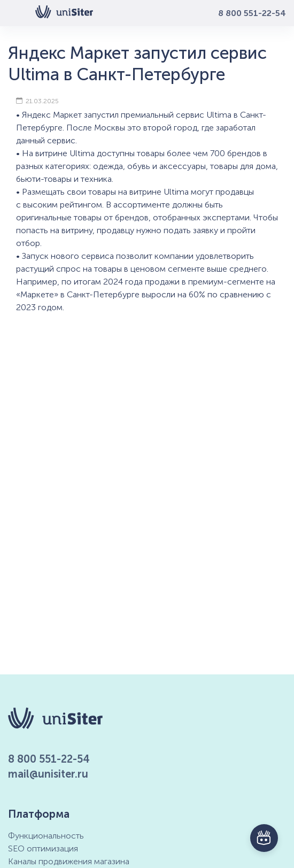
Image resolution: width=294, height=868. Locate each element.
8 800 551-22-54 (252, 13)
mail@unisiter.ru (48, 774)
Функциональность (46, 836)
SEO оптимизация (43, 848)
